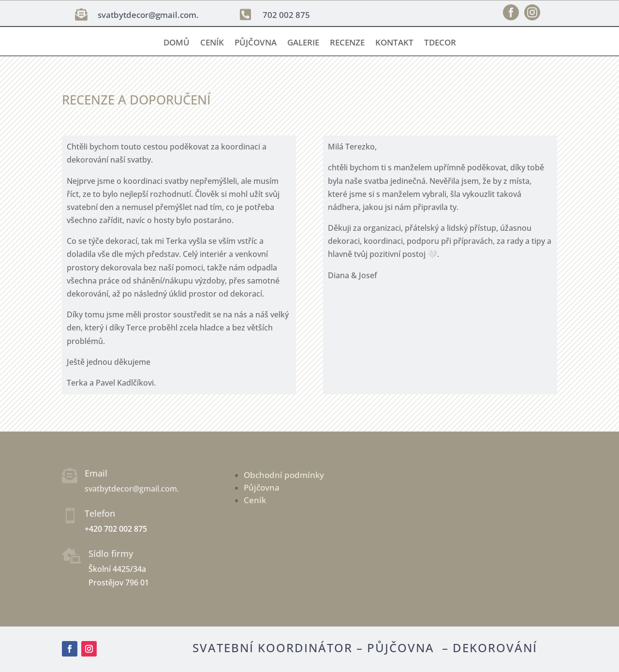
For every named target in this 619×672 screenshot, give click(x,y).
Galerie (303, 44)
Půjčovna (256, 44)
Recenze (347, 44)
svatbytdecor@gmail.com (147, 15)
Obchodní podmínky (284, 475)
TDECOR (440, 44)
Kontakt (394, 44)
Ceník (212, 44)
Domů (177, 44)
